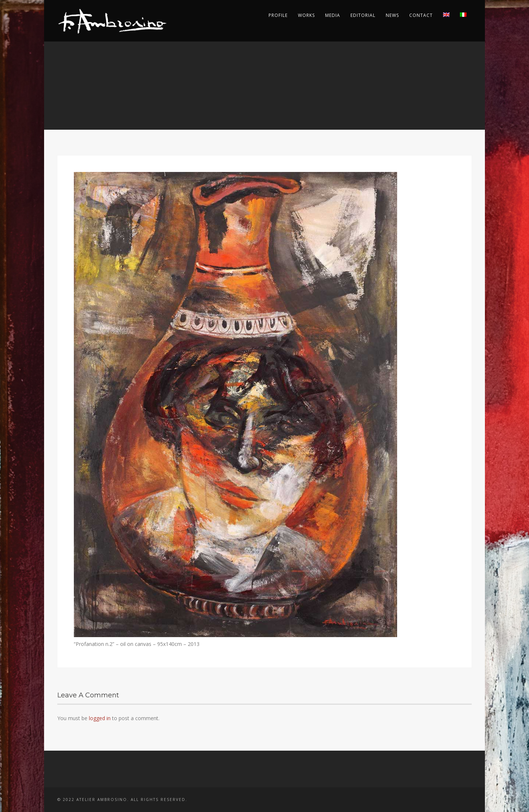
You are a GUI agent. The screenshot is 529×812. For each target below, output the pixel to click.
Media (333, 15)
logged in (100, 718)
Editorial (363, 15)
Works (306, 15)
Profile (278, 15)
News (392, 15)
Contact (421, 15)
